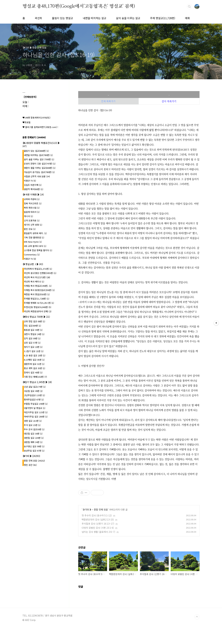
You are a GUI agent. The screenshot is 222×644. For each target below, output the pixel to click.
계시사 (28, 216)
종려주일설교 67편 (34, 399)
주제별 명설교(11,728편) (37, 299)
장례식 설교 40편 (33, 372)
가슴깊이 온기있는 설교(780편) (39, 172)
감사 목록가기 (169, 101)
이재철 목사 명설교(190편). (38, 286)
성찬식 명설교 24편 (34, 334)
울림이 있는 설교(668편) (36, 151)
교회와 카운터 (32, 199)
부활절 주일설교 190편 (36, 404)
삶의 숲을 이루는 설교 (128, 18)
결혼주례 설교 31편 (34, 364)
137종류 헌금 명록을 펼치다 (38, 250)
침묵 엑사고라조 (33, 203)
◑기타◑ (87, 509)
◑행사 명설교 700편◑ (36, 317)
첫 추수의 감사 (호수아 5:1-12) (97, 515)
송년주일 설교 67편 (34, 451)
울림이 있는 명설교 (62, 18)
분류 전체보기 (34, 137)
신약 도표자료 (32, 220)
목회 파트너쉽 (32, 208)
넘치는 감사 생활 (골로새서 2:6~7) (98, 532)
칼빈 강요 (30, 229)
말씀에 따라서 (32, 212)
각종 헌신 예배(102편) (35, 377)
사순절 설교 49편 (33, 391)
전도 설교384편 (32, 326)
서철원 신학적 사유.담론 (37, 176)
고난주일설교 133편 (34, 395)
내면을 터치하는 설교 (95, 18)
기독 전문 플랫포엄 (34, 237)
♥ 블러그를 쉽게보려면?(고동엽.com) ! (40, 127)
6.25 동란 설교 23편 (35, 355)
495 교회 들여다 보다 (35, 246)
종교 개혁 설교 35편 (35, 368)
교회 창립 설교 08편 (35, 321)
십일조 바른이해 (33, 185)
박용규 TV (30, 181)
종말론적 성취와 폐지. (35, 233)
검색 (189, 7)
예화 (187, 18)
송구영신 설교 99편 (34, 446)
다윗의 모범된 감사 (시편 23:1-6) (98, 528)
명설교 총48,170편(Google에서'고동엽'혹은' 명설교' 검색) (79, 6)
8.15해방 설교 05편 (34, 360)
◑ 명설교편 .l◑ (33, 264)
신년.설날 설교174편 (35, 387)
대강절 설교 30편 (33, 434)
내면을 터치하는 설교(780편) (38, 155)
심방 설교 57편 (32, 343)
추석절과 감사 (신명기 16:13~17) (98, 524)
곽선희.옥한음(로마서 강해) (38, 311)
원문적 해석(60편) (34, 189)
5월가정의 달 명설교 (35, 408)
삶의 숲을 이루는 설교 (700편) (39, 159)
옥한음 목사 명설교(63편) (37, 294)
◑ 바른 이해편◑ (33, 194)
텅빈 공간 (30, 465)
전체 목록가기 (108, 101)
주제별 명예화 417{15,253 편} (39, 303)
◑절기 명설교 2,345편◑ (37, 382)
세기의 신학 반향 (33, 225)
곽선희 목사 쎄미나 (34, 282)
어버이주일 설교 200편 (36, 417)
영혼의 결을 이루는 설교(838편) (40, 168)
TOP (197, 617)
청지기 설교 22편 (33, 347)
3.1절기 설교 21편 (34, 351)
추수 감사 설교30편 (34, 429)
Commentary (32, 255)
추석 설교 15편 (32, 425)
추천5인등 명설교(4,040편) (38, 307)
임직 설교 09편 (32, 338)
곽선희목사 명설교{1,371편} (38, 269)
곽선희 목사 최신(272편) (37, 277)
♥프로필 (26, 122)
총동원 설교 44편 (33, 330)
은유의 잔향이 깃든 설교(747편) (40, 164)
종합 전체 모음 (101, 509)
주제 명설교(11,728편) (163, 18)
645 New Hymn (33, 242)
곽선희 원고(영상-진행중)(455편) (40, 273)
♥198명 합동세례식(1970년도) (36, 118)
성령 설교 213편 (33, 421)
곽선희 (38, 18)
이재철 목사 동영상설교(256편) (39, 290)
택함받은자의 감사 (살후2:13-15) (98, 519)
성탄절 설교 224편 (34, 438)
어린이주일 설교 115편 (36, 412)
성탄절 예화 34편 (33, 442)
